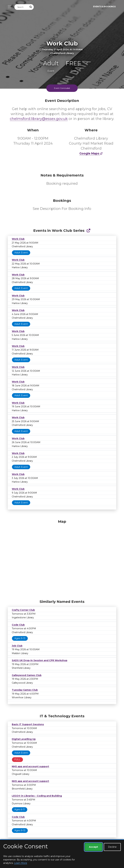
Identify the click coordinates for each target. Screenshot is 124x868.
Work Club (18, 239)
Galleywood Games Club (27, 675)
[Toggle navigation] (9, 7)
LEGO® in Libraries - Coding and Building (37, 796)
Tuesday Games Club (25, 690)
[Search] (21, 7)
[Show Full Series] (88, 231)
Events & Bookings (104, 7)
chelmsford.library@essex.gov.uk (39, 119)
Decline (112, 847)
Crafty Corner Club (23, 610)
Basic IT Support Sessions (28, 724)
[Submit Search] (31, 7)
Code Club (18, 625)
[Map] (62, 559)
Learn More (21, 863)
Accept (93, 847)
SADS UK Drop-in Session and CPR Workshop (40, 660)
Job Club (17, 646)
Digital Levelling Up (24, 739)
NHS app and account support (30, 766)
